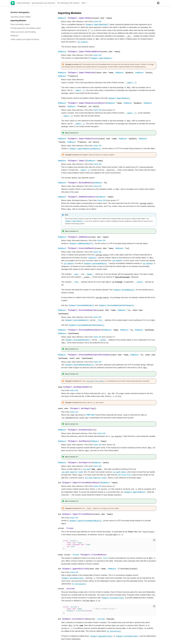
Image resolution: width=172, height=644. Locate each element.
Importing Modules (18, 21)
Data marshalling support (20, 24)
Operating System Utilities (21, 17)
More (84, 3)
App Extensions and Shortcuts (43, 3)
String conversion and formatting (23, 32)
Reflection (14, 36)
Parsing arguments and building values (26, 28)
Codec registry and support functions (25, 39)
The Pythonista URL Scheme (68, 3)
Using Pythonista (23, 3)
